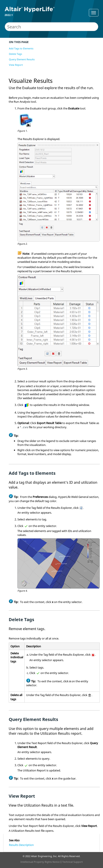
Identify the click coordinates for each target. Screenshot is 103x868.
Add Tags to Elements (21, 48)
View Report (16, 65)
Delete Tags (15, 54)
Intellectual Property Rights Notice (40, 862)
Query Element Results (22, 59)
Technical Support (73, 862)
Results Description (21, 845)
